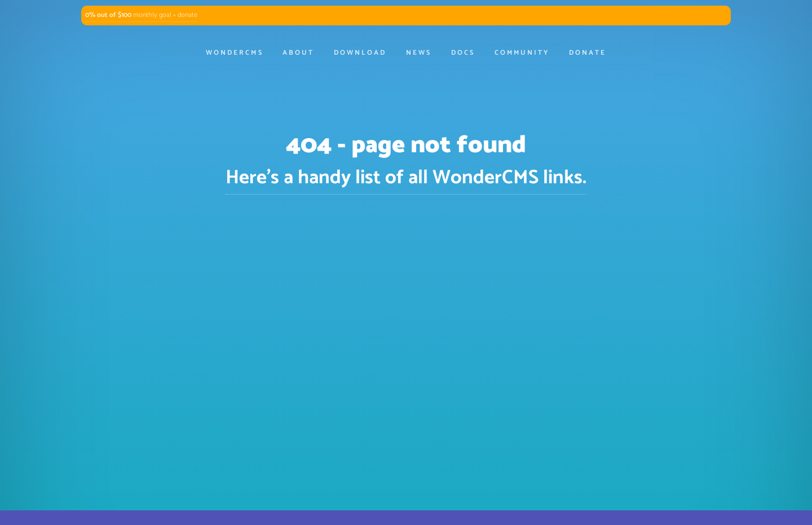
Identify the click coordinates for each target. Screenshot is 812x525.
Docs (463, 53)
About (298, 53)
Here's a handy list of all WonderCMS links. (406, 178)
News (419, 53)
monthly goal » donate (141, 15)
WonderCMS (234, 53)
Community (522, 53)
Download (360, 53)
